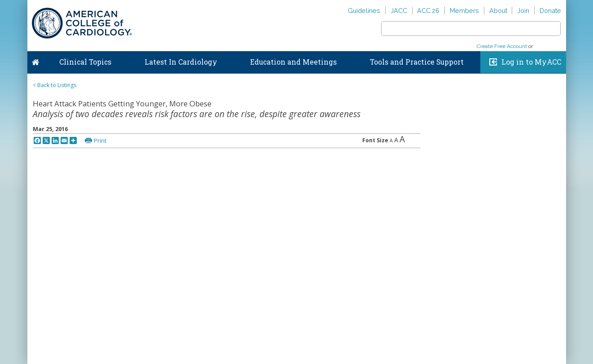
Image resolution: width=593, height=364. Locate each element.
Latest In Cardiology (181, 62)
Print (100, 140)
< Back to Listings (55, 85)
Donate (550, 11)
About (498, 11)
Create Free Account (502, 46)
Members (464, 11)
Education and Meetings (293, 62)
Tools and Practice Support (417, 62)
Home (35, 60)
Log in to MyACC (531, 62)
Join (523, 11)
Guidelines (364, 11)
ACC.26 (428, 11)
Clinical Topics (85, 62)
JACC (399, 11)
